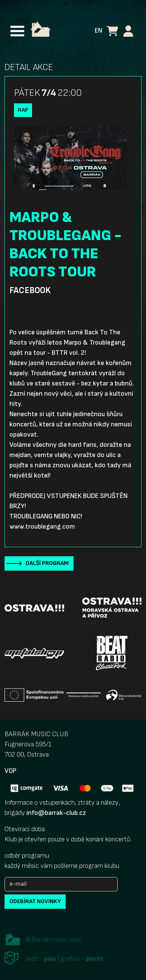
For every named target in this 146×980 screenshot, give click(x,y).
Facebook (30, 290)
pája (50, 959)
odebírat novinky (35, 901)
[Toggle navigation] (17, 31)
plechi (95, 959)
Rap (23, 110)
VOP (10, 771)
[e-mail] (61, 884)
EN (98, 30)
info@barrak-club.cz (56, 813)
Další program (47, 563)
